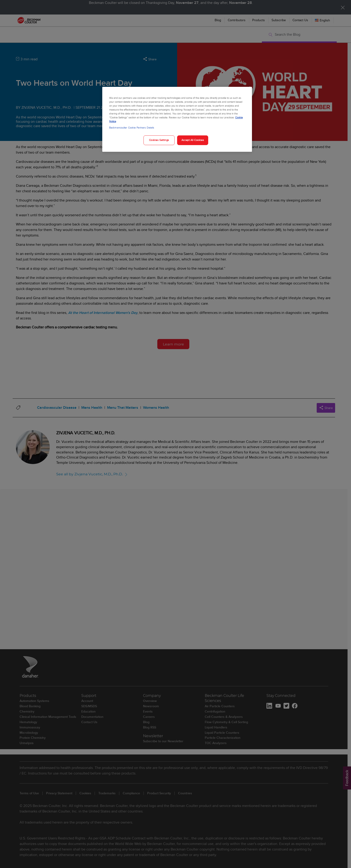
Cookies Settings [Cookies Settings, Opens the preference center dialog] (159, 140)
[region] (177, 119)
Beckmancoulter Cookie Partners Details (132, 128)
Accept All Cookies (193, 140)
